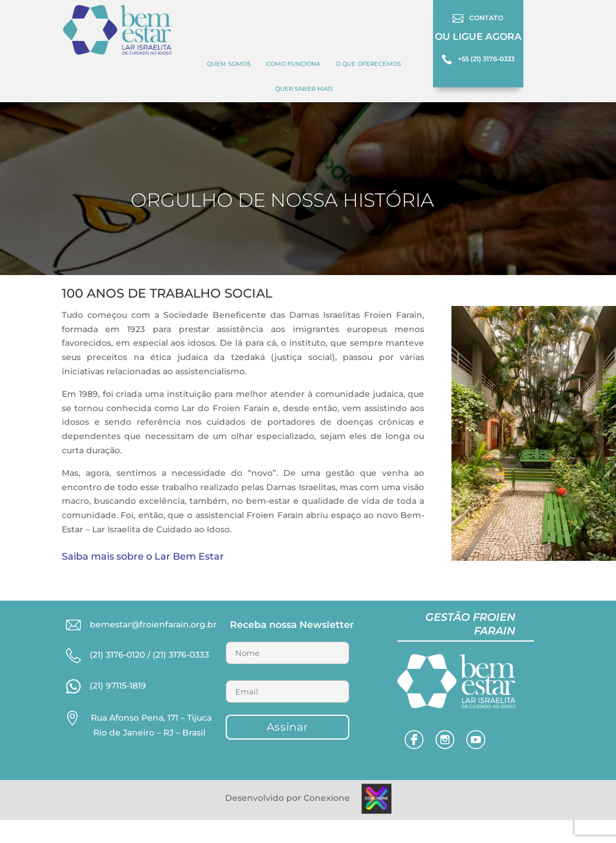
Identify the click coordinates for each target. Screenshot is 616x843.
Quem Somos (229, 64)
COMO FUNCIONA (293, 64)
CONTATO (486, 18)
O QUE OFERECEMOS (368, 64)
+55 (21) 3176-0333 (486, 59)
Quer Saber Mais (304, 89)
